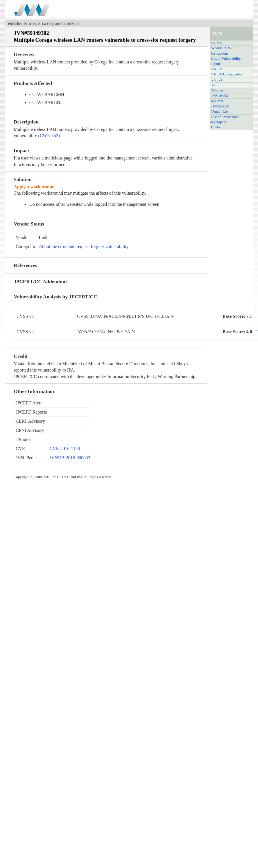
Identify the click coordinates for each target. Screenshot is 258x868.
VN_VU (217, 80)
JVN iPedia (220, 96)
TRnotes (217, 90)
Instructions (220, 53)
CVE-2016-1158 (65, 449)
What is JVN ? (222, 48)
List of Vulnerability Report (226, 61)
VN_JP (216, 69)
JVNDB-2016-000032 (70, 458)
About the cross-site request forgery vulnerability (84, 247)
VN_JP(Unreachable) (227, 74)
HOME (217, 43)
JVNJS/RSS (220, 106)
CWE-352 (49, 136)
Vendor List (220, 111)
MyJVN (217, 101)
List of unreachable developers (225, 119)
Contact (217, 127)
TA (213, 85)
